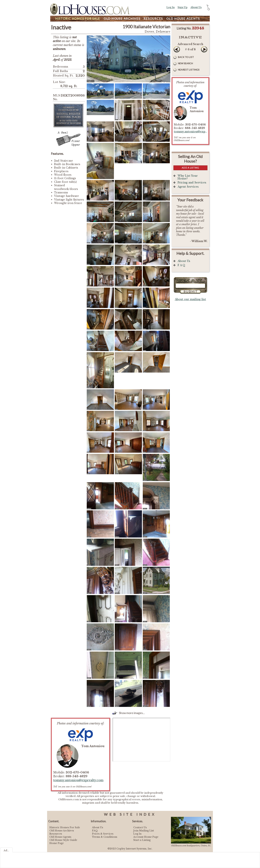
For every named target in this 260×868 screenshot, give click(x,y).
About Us (196, 7)
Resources (153, 19)
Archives (122, 19)
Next (204, 49)
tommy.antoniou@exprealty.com (78, 780)
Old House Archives (62, 831)
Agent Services (188, 187)
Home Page (57, 843)
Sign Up (182, 7)
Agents (183, 19)
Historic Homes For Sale (65, 827)
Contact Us (140, 827)
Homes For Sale (78, 19)
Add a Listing (190, 168)
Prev (177, 49)
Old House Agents (60, 837)
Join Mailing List (144, 831)
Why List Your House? (188, 177)
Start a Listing (142, 840)
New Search (185, 63)
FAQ (95, 831)
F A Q (181, 265)
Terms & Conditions (105, 837)
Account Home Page (146, 837)
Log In (171, 7)
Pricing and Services (192, 183)
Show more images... (132, 713)
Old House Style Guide (63, 840)
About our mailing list (190, 299)
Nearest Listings (189, 70)
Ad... (6, 850)
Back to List (186, 57)
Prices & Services (103, 834)
